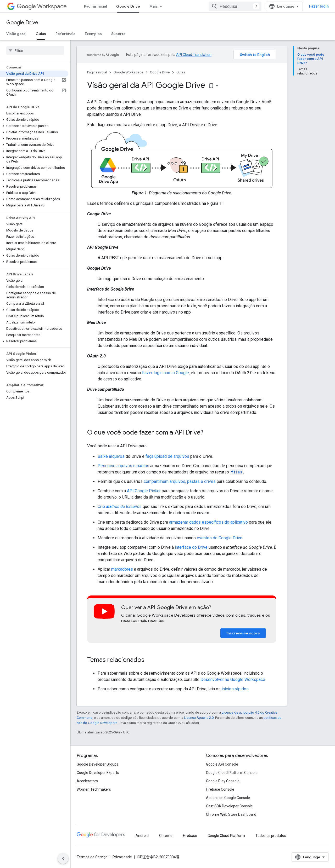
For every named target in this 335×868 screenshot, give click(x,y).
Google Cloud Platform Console (232, 773)
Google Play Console (223, 781)
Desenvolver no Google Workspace (233, 679)
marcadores (122, 569)
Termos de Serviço (92, 857)
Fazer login (319, 6)
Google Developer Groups (97, 764)
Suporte (118, 34)
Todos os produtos (271, 836)
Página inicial (95, 6)
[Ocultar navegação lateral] (63, 859)
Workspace (42, 6)
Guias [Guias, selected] (41, 34)
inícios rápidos (235, 689)
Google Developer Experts (98, 773)
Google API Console (222, 764)
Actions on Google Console (228, 798)
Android (142, 836)
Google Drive (22, 23)
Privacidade (122, 857)
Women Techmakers (94, 789)
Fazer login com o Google (166, 373)
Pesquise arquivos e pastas (123, 466)
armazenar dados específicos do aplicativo (208, 522)
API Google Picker (144, 491)
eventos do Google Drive (220, 538)
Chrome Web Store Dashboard (231, 814)
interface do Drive (191, 547)
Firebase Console (220, 789)
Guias (181, 72)
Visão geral (16, 34)
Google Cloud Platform (226, 836)
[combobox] (235, 6)
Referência (65, 34)
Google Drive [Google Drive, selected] (128, 6)
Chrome (166, 836)
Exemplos (93, 34)
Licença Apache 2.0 (199, 718)
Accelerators (87, 781)
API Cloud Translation (194, 55)
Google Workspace (128, 72)
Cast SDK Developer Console (229, 806)
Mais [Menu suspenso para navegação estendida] (154, 6)
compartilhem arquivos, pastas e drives (180, 481)
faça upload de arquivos (167, 456)
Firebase (190, 836)
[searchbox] (35, 50)
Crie (120, 507)
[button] (34, 120)
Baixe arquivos (111, 456)
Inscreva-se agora (243, 633)
